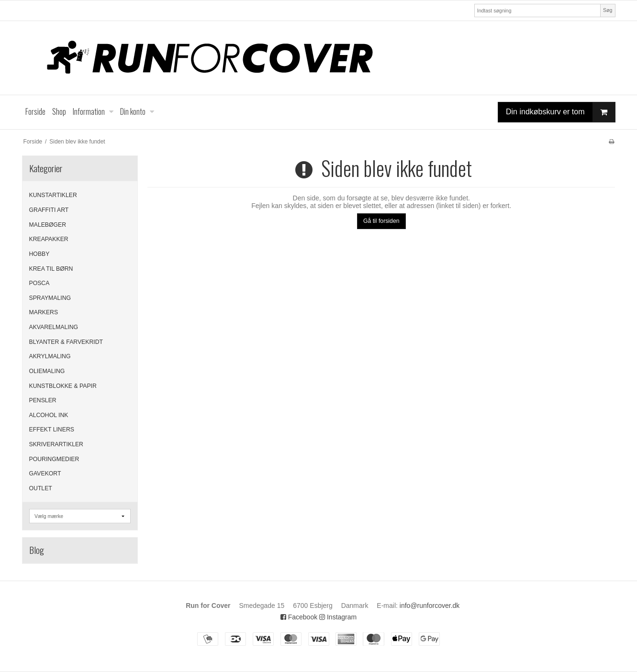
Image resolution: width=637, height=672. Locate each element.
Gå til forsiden (381, 221)
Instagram (338, 617)
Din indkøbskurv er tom (560, 112)
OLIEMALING (47, 371)
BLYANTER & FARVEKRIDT (66, 342)
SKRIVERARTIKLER (56, 444)
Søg (608, 10)
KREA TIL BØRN (51, 269)
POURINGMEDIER (54, 459)
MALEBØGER (48, 225)
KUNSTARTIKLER (53, 195)
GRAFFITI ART (49, 210)
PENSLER (43, 400)
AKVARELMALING (54, 327)
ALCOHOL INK (49, 415)
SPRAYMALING (50, 298)
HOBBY (39, 254)
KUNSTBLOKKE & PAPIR (63, 386)
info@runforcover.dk (430, 606)
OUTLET (41, 488)
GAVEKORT (45, 474)
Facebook (299, 617)
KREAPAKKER (49, 239)
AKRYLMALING (50, 356)
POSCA (39, 283)
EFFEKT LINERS (52, 430)
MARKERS (44, 312)
